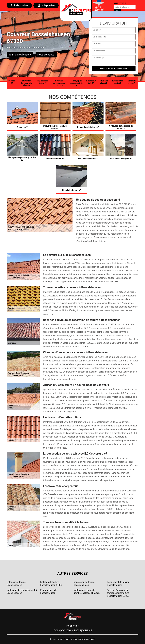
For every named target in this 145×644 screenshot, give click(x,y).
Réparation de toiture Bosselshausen (84, 584)
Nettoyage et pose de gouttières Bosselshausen (87, 592)
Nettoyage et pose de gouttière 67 (77, 83)
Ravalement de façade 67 (117, 82)
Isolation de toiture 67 (103, 82)
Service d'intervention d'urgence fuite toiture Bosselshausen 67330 (118, 593)
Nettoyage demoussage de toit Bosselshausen (22, 592)
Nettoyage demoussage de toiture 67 (59, 83)
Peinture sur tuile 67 (91, 82)
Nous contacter (46, 55)
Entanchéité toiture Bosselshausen (16, 584)
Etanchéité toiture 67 (132, 82)
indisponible (19, 5)
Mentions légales (87, 639)
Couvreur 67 (12, 82)
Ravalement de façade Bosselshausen (118, 584)
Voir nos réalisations (20, 55)
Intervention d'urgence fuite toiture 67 (26, 83)
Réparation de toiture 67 (43, 82)
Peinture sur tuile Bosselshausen (49, 592)
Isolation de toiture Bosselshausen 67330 (51, 584)
